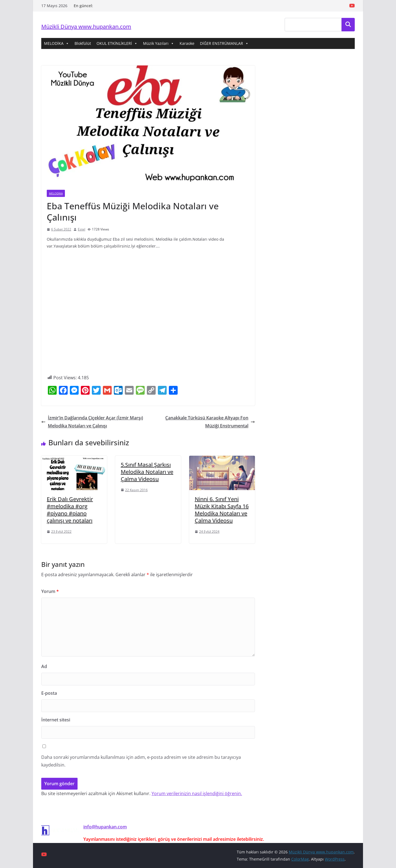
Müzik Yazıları (159, 43)
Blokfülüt (83, 43)
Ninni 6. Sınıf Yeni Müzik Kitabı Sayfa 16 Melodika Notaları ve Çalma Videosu (222, 510)
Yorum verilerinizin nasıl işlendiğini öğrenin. (197, 793)
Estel (82, 229)
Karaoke (187, 43)
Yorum (50, 591)
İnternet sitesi (56, 720)
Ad (44, 666)
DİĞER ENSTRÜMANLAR (224, 43)
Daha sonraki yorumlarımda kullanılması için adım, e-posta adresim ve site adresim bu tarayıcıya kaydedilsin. (141, 761)
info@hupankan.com (105, 827)
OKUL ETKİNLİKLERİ (117, 43)
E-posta (49, 693)
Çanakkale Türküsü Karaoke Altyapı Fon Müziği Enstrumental (210, 422)
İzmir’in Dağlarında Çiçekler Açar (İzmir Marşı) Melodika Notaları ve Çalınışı (92, 422)
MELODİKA (57, 43)
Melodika (56, 193)
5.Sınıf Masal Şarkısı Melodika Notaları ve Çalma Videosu (147, 472)
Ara (348, 24)
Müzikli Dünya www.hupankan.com (86, 27)
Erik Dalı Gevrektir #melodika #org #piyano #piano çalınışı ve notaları (70, 510)
